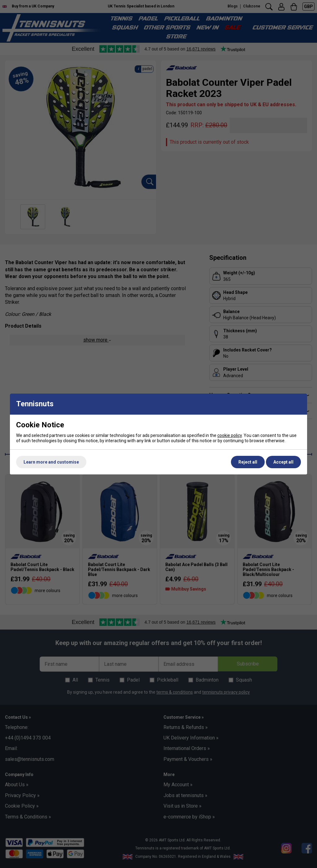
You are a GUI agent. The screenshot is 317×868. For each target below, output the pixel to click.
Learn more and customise (51, 462)
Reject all (248, 462)
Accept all (283, 462)
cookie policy (230, 435)
